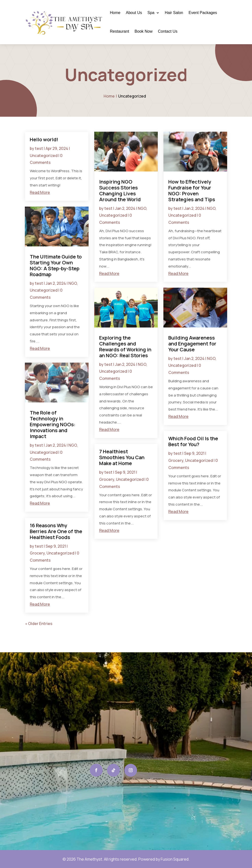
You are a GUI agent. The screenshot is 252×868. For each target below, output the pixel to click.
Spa (151, 13)
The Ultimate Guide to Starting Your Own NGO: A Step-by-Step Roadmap (56, 265)
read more (40, 192)
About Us (134, 13)
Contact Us (168, 31)
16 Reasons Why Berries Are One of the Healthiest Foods (56, 531)
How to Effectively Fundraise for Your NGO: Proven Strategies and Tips (192, 191)
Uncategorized (44, 156)
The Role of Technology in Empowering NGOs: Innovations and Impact (53, 424)
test (39, 148)
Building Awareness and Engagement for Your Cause (192, 344)
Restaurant (120, 31)
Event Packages (203, 13)
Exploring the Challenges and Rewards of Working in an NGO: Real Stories (125, 347)
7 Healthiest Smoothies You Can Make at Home (122, 457)
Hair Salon (174, 13)
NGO (73, 283)
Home (115, 13)
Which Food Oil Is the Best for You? (193, 441)
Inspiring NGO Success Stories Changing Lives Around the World (120, 191)
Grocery (37, 553)
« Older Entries (39, 624)
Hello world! (44, 139)
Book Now (144, 31)
